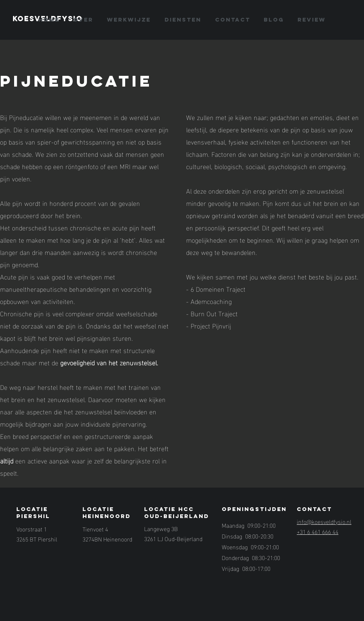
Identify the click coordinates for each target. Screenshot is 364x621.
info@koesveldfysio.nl (324, 521)
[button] (183, 20)
